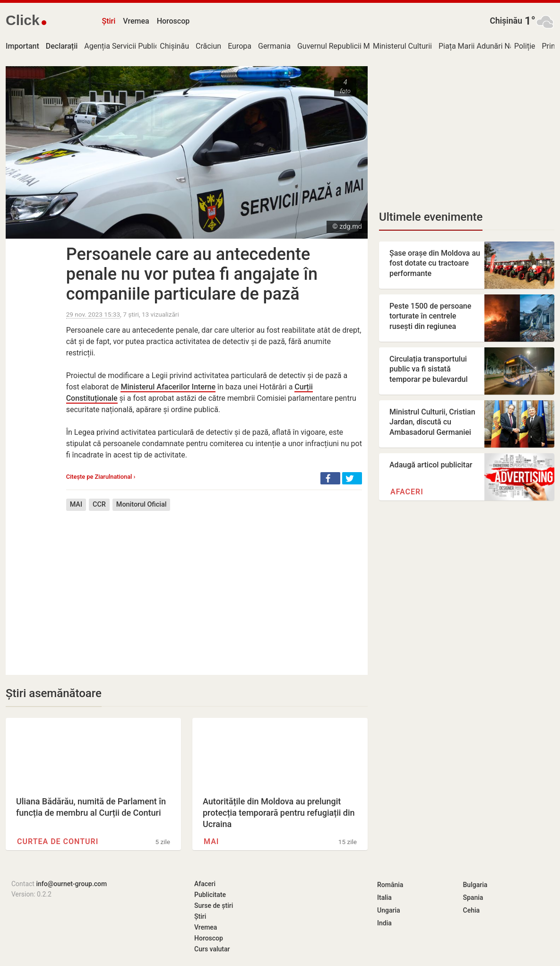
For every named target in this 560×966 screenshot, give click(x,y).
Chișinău (506, 21)
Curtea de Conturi (58, 841)
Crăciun (208, 46)
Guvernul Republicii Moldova (345, 46)
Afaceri (407, 492)
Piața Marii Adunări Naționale (488, 46)
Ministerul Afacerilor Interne (168, 387)
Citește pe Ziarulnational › (101, 477)
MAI (76, 505)
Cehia (472, 910)
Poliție (525, 46)
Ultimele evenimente (431, 217)
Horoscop (173, 21)
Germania (274, 46)
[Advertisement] (214, 586)
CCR (99, 505)
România (390, 885)
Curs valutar (212, 949)
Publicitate (210, 895)
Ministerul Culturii (402, 46)
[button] (330, 478)
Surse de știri (214, 906)
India (384, 923)
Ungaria (389, 910)
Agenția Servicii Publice (123, 46)
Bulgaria (475, 885)
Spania (473, 897)
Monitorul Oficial (142, 505)
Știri (109, 21)
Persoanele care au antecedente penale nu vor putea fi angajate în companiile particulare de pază (192, 274)
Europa (240, 46)
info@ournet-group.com (71, 884)
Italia (384, 897)
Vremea (136, 21)
